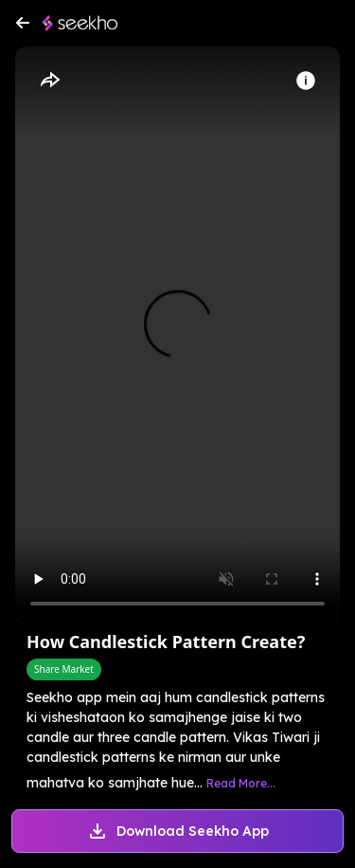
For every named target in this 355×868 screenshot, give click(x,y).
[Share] (49, 81)
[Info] (306, 81)
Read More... (241, 783)
